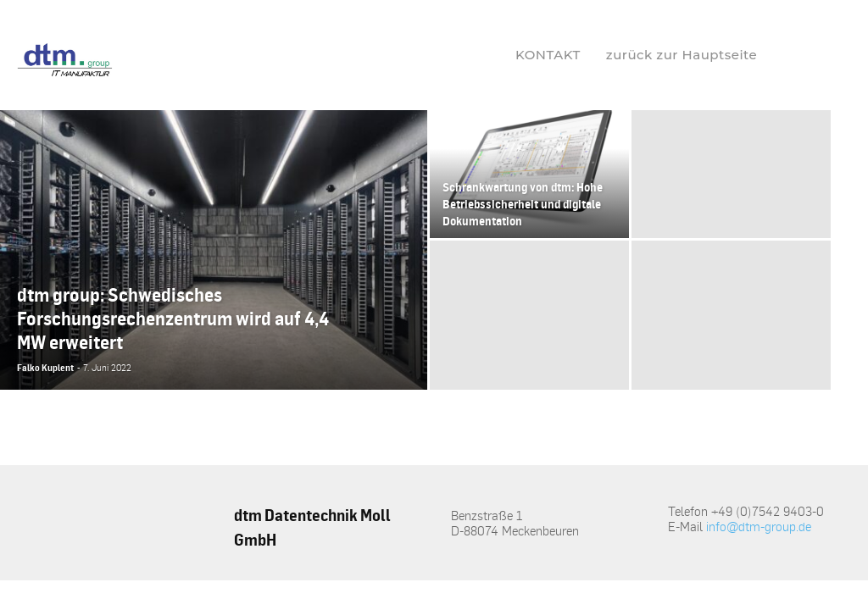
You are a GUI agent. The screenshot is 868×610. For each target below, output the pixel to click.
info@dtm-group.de (759, 526)
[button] (800, 55)
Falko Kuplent (45, 368)
